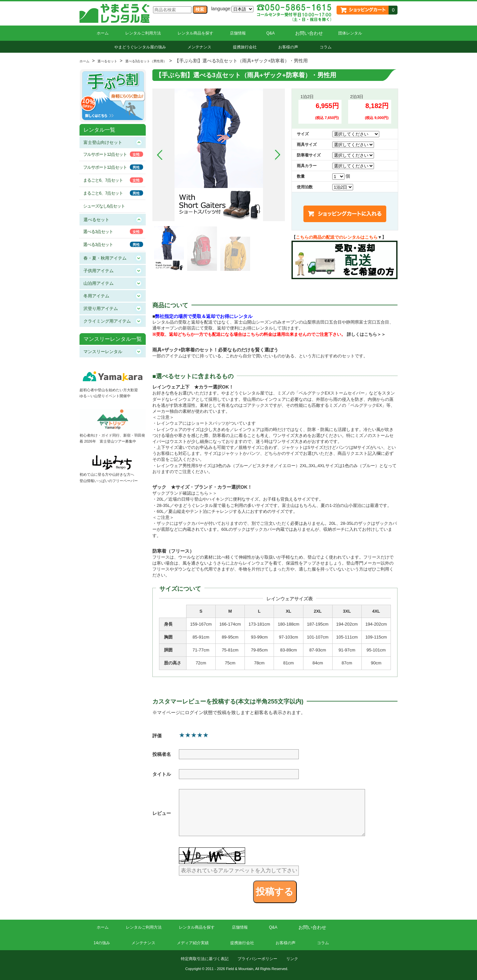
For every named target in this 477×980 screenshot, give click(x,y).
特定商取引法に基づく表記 (205, 959)
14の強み (102, 943)
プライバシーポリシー (257, 959)
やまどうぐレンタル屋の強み (140, 47)
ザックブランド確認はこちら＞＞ (185, 493)
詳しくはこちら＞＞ (366, 334)
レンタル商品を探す (195, 33)
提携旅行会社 (245, 47)
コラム (326, 47)
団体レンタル (350, 33)
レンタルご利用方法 (143, 33)
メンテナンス (199, 47)
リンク (292, 959)
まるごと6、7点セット (103, 180)
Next (278, 155)
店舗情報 (238, 33)
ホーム (103, 33)
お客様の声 (288, 47)
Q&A (270, 33)
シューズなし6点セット (104, 206)
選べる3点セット (98, 232)
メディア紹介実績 (193, 943)
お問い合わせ (309, 33)
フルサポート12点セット (105, 154)
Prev (160, 155)
